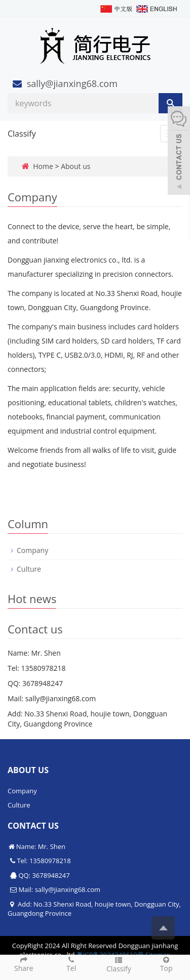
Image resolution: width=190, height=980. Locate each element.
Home (43, 166)
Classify (22, 134)
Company (32, 550)
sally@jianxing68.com (72, 83)
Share (24, 964)
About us (75, 166)
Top (166, 964)
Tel (71, 964)
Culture (29, 569)
